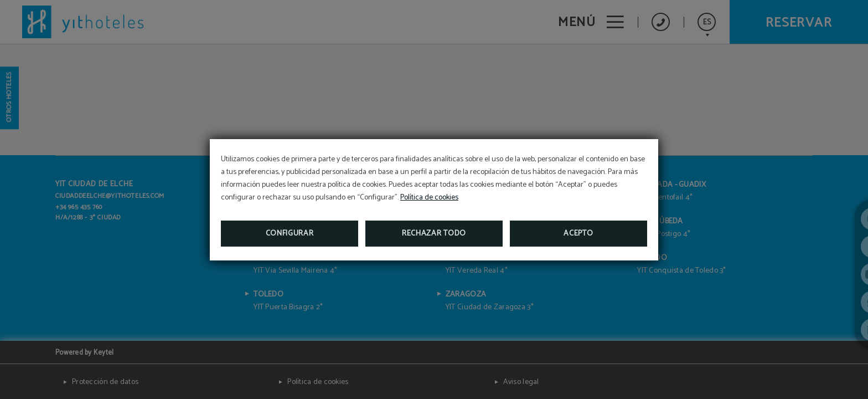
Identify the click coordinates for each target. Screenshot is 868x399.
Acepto (578, 234)
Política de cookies (429, 198)
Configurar (290, 234)
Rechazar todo (434, 234)
